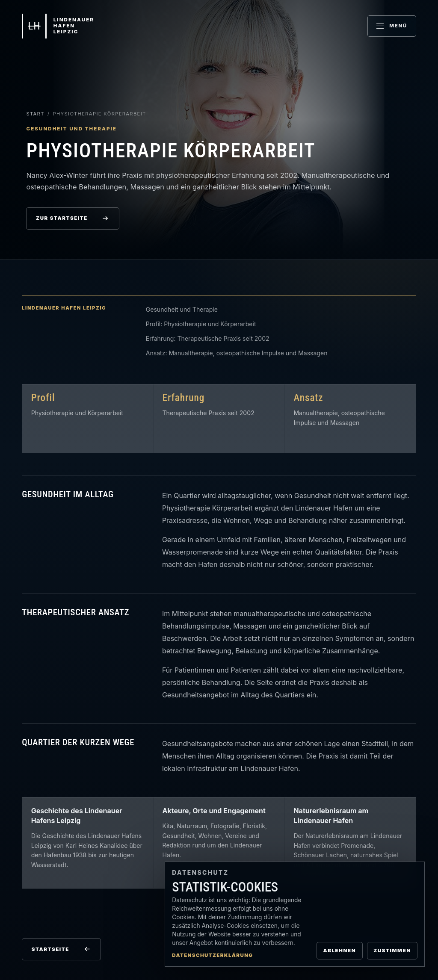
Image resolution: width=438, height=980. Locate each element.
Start (35, 114)
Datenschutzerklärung (212, 955)
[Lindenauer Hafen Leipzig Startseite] (58, 26)
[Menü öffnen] (392, 26)
